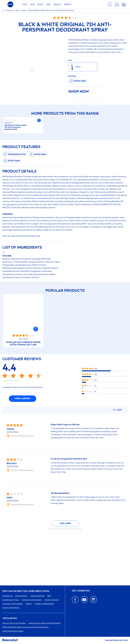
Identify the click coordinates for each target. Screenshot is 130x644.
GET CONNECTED (81, 591)
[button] (39, 120)
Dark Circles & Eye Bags (13, 631)
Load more (65, 523)
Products (10, 10)
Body (18, 10)
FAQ (49, 596)
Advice (57, 4)
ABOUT (68, 4)
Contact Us (7, 596)
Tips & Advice (10, 618)
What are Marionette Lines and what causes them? (25, 627)
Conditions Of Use (11, 600)
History (29, 604)
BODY (40, 4)
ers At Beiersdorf (44, 604)
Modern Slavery (52, 600)
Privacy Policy (21, 596)
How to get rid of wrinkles (14, 623)
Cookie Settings (37, 596)
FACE (25, 4)
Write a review (22, 399)
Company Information (32, 600)
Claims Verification (11, 608)
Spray (24, 10)
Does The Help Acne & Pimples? (45, 623)
